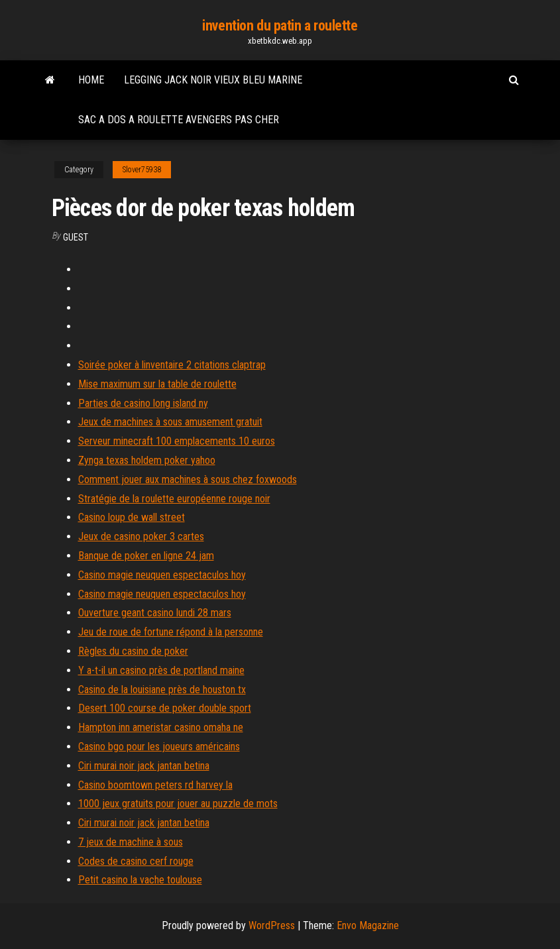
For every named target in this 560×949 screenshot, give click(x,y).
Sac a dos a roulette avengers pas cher (179, 120)
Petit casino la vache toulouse (140, 880)
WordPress (272, 925)
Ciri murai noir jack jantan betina (144, 766)
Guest (76, 237)
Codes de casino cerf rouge (136, 861)
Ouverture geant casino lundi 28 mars (155, 613)
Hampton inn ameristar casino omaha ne (161, 727)
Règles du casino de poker (133, 651)
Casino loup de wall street (132, 517)
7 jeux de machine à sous (131, 842)
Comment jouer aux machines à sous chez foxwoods (188, 479)
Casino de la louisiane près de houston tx (162, 690)
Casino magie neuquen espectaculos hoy (162, 575)
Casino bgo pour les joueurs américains (159, 747)
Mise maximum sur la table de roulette (157, 384)
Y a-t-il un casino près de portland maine (161, 670)
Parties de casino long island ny (143, 403)
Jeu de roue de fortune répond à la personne (171, 632)
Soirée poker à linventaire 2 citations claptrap (172, 365)
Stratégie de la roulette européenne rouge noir (174, 499)
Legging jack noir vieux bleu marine (213, 80)
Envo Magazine (368, 925)
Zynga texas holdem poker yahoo (147, 460)
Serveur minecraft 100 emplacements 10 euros (177, 441)
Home (91, 80)
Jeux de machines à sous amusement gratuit (170, 422)
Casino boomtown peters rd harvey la (155, 785)
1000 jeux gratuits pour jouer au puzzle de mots (178, 804)
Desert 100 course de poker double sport (165, 708)
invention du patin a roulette (280, 26)
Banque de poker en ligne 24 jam (146, 556)
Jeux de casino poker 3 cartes (141, 536)
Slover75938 (142, 170)
